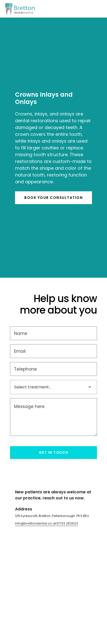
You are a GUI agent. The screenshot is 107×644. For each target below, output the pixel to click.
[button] (97, 9)
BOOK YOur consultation (53, 198)
